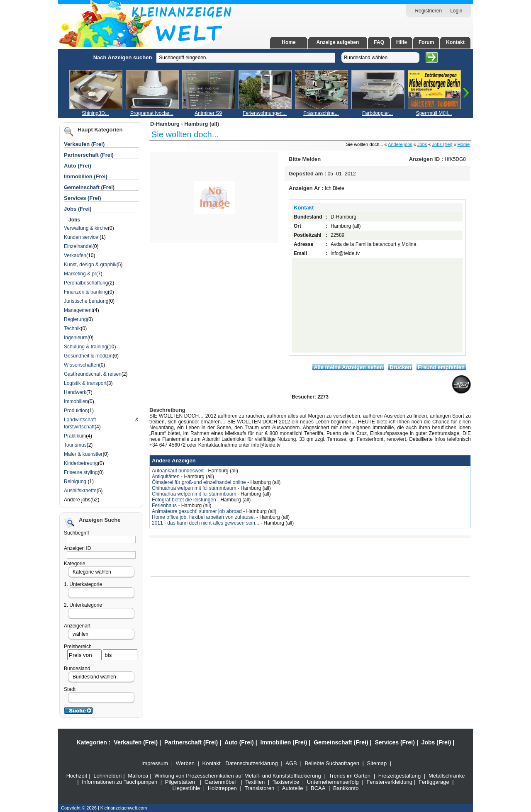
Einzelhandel (78, 246)
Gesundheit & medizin (88, 356)
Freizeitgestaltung (400, 776)
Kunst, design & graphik (90, 265)
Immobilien (76, 401)
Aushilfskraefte (80, 491)
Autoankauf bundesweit (178, 471)
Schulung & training (85, 347)
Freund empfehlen (441, 367)
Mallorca (138, 776)
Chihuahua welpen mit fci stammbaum (195, 488)
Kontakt (455, 42)
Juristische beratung (86, 301)
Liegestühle (186, 788)
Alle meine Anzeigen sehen (348, 367)
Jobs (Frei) (78, 209)
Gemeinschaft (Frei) (89, 187)
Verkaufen (75, 255)
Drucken (400, 367)
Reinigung (76, 481)
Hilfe (402, 42)
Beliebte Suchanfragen (332, 763)
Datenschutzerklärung (251, 763)
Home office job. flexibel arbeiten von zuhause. (204, 517)
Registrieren (428, 11)
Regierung (75, 319)
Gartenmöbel (220, 782)
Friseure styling (81, 472)
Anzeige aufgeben (338, 42)
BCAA (318, 788)
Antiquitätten (166, 477)
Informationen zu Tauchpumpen (119, 782)
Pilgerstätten (180, 782)
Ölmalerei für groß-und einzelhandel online (200, 482)
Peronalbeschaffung (86, 283)
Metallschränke (447, 776)
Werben (185, 763)
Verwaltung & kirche (86, 228)
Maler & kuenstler (83, 454)
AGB (291, 763)
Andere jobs (400, 144)
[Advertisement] (48, 173)
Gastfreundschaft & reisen (93, 374)
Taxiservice (286, 782)
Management (78, 310)
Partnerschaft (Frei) (89, 155)
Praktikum (75, 436)
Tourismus (75, 445)
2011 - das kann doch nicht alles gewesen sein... (206, 523)
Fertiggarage (434, 782)
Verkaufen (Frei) (84, 144)
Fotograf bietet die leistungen (185, 500)
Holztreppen (222, 788)
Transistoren (259, 788)
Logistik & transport (85, 383)
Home (289, 42)
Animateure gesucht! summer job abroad (197, 511)
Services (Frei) (83, 198)
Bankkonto (346, 788)
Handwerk (75, 392)
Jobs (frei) (442, 144)
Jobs (422, 144)
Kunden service (82, 237)
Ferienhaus (165, 506)
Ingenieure (76, 338)
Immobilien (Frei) (86, 176)
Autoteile (293, 788)
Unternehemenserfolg (333, 782)
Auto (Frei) (78, 166)
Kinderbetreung (81, 463)
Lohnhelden (107, 776)
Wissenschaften (82, 365)
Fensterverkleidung (389, 782)
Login (456, 11)
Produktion (76, 411)
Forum (426, 42)
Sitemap (377, 763)
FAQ (379, 42)
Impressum (155, 763)
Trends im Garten (350, 776)
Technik (72, 328)
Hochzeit (77, 776)
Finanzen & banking (86, 292)
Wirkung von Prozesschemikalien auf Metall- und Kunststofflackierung (238, 776)
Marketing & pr (80, 274)
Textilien (255, 782)
